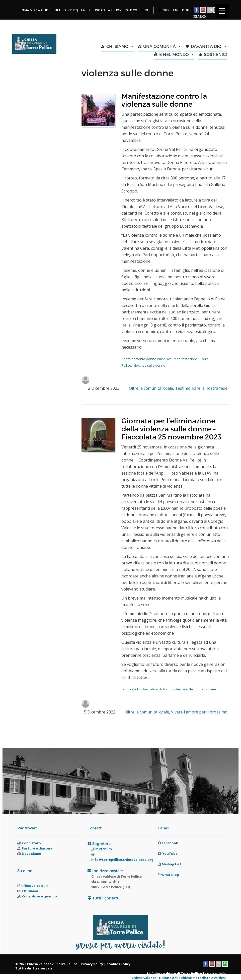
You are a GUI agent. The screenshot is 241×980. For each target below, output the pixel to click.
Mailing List (172, 864)
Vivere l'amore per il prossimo (199, 712)
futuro (165, 689)
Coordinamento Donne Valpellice (146, 359)
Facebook (170, 843)
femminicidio (131, 689)
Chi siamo (30, 891)
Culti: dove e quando (39, 896)
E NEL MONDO (177, 54)
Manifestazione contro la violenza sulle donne (164, 100)
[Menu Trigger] (222, 11)
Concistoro (31, 843)
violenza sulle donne (149, 365)
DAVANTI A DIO (209, 46)
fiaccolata (150, 689)
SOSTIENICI (215, 54)
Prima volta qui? (35, 886)
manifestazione (186, 359)
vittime (211, 689)
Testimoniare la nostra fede (201, 388)
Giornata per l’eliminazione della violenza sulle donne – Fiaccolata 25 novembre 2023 (171, 429)
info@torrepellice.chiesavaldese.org (122, 860)
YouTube (170, 854)
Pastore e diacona (37, 848)
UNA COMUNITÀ (162, 46)
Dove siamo (31, 854)
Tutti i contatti (106, 898)
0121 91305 (103, 849)
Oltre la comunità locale (151, 388)
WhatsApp (170, 875)
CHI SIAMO (120, 46)
